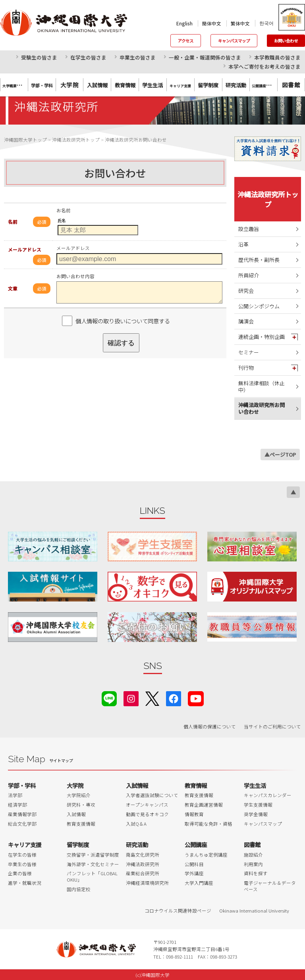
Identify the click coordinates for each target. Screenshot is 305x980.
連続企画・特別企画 (262, 337)
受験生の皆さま (39, 57)
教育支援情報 (81, 824)
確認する (121, 343)
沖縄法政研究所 (143, 864)
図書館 (291, 85)
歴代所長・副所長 (259, 260)
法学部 (15, 795)
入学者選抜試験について (152, 795)
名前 (13, 222)
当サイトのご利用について (272, 726)
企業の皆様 (20, 873)
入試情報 (76, 814)
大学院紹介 (79, 795)
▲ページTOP (280, 454)
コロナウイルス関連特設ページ (178, 911)
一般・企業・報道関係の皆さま (205, 57)
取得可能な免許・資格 (208, 824)
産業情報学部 (22, 814)
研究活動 (137, 845)
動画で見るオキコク (147, 814)
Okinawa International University (254, 911)
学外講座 (194, 873)
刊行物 (246, 368)
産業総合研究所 (143, 873)
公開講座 (196, 845)
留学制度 (78, 845)
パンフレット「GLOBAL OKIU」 (92, 876)
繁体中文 (240, 23)
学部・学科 (22, 785)
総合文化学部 (22, 824)
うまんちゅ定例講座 (206, 855)
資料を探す (256, 873)
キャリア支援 (25, 845)
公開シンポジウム (259, 306)
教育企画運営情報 (204, 805)
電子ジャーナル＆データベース (270, 886)
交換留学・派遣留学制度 (93, 855)
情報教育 (194, 814)
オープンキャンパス (147, 805)
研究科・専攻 (81, 805)
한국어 (266, 23)
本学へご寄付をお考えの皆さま (264, 66)
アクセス (186, 41)
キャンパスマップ (234, 41)
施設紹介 (253, 855)
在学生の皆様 (22, 855)
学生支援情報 (258, 805)
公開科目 (194, 864)
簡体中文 (212, 23)
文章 (13, 288)
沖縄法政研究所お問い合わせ (262, 408)
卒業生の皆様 (22, 864)
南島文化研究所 (143, 855)
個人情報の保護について (210, 726)
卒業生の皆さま (138, 57)
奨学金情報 (256, 814)
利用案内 (253, 864)
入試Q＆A (136, 824)
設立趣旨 (249, 229)
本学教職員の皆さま (277, 57)
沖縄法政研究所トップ (268, 199)
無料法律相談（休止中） (262, 386)
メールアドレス (25, 250)
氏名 (62, 220)
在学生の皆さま (88, 57)
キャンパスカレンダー (268, 795)
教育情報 (196, 785)
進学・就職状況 (25, 883)
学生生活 (255, 785)
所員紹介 (249, 275)
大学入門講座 (199, 883)
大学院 (69, 85)
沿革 (243, 244)
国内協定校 (79, 889)
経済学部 (17, 805)
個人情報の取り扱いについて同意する (123, 321)
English (184, 23)
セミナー (249, 352)
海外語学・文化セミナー (93, 864)
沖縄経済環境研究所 (147, 883)
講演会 (246, 321)
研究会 (246, 291)
